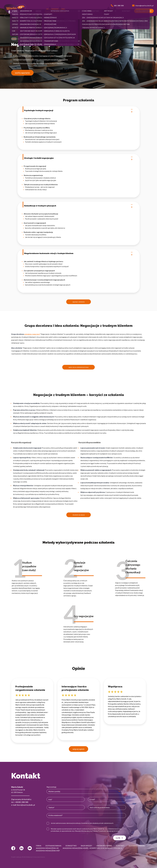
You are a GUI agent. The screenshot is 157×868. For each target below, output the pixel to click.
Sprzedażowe (19, 31)
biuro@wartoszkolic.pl (26, 805)
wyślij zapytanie (22, 73)
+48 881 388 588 (21, 802)
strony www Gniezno (39, 857)
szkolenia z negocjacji (32, 334)
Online (14, 39)
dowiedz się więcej (79, 515)
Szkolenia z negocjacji (32, 31)
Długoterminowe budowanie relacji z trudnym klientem (79, 253)
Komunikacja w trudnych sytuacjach (79, 206)
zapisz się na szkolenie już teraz (78, 367)
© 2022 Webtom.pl (27, 857)
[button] (17, 11)
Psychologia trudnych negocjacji (79, 111)
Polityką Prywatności (99, 831)
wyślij (120, 838)
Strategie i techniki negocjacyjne (79, 158)
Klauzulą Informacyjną (82, 831)
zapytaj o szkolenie (79, 302)
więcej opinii (78, 749)
